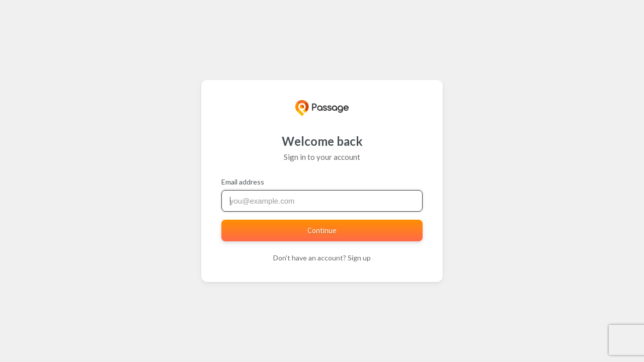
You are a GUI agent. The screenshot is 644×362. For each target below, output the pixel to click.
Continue (322, 231)
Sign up (359, 258)
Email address (243, 182)
